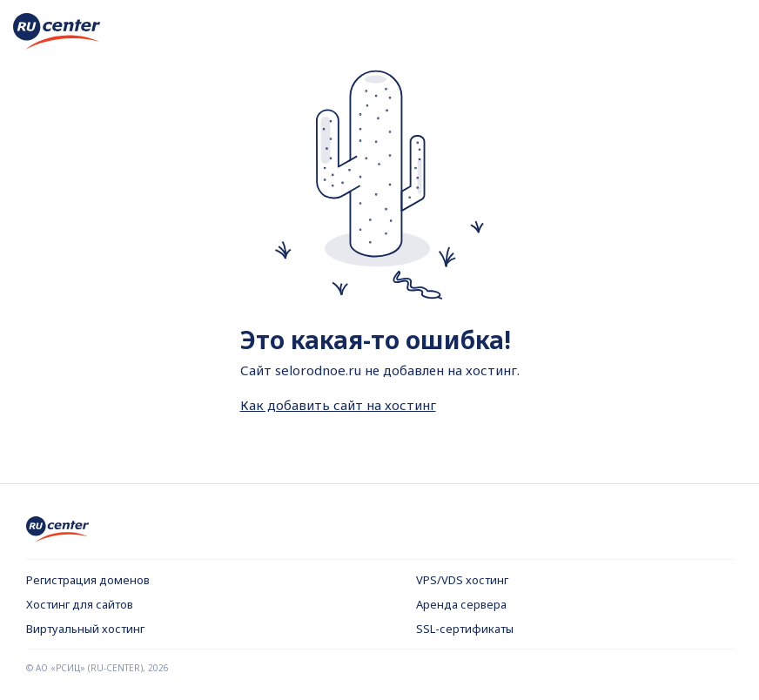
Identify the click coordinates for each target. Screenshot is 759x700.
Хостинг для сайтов (80, 604)
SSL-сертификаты (465, 629)
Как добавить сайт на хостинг (338, 405)
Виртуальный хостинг (85, 629)
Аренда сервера (461, 604)
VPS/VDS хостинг (462, 580)
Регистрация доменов (88, 580)
